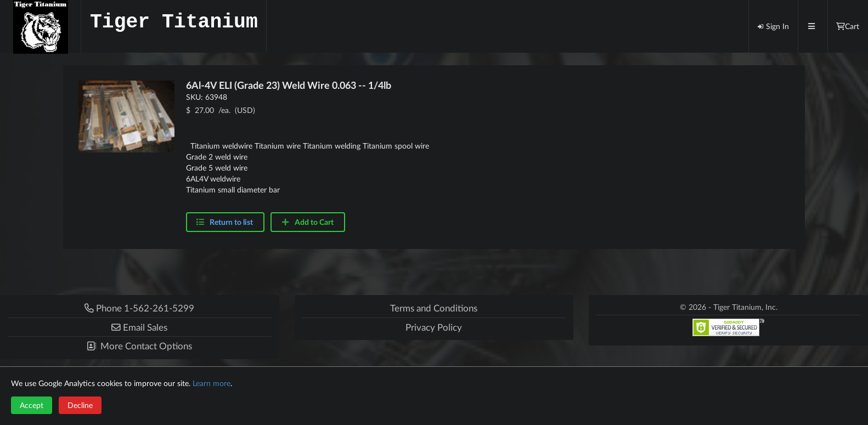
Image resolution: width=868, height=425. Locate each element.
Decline (80, 405)
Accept (32, 405)
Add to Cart (307, 222)
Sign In (773, 26)
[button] (140, 327)
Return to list (231, 222)
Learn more (212, 383)
